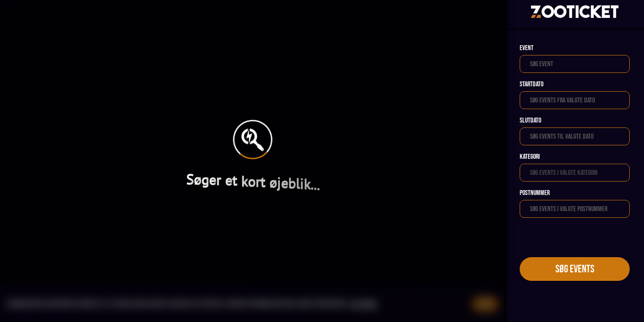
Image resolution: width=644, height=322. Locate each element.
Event (527, 48)
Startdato (532, 84)
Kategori (530, 157)
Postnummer (535, 193)
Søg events (575, 269)
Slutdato (530, 121)
